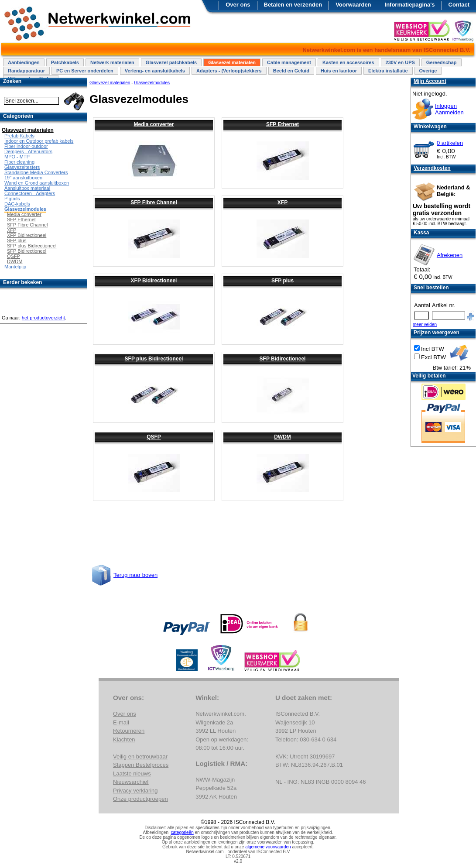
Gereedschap (442, 62)
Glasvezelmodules (25, 209)
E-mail (121, 722)
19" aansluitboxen (23, 178)
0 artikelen (450, 143)
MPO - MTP (17, 157)
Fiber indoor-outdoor (26, 146)
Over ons (238, 5)
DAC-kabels (17, 204)
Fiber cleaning (19, 162)
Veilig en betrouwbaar (140, 756)
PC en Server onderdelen (85, 71)
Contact (459, 5)
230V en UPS (400, 62)
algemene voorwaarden (268, 847)
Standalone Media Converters (36, 172)
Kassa (421, 233)
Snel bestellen (431, 288)
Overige (428, 71)
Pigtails (12, 199)
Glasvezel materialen (232, 62)
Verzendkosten (432, 168)
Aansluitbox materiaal (27, 188)
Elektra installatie (388, 71)
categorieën (182, 832)
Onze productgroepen (140, 799)
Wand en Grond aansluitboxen (37, 183)
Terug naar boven (135, 575)
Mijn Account (430, 81)
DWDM (283, 437)
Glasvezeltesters (22, 167)
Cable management (289, 62)
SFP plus (283, 281)
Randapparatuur (26, 71)
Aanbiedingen (24, 62)
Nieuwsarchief (131, 782)
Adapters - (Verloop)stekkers (229, 71)
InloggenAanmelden (449, 109)
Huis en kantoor (339, 71)
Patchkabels (65, 62)
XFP (283, 202)
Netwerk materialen (112, 62)
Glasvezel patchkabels (171, 62)
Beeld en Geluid (291, 71)
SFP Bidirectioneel (283, 359)
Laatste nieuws (132, 774)
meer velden (425, 324)
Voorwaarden (353, 5)
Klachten (124, 739)
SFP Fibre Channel (154, 202)
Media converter (154, 124)
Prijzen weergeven (437, 333)
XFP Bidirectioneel (154, 281)
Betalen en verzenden (293, 5)
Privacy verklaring (135, 791)
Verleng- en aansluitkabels (155, 71)
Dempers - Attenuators (28, 151)
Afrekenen (450, 255)
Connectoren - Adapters (30, 193)
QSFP (154, 437)
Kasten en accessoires (348, 62)
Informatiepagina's (410, 5)
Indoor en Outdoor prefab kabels (39, 141)
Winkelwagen (430, 127)
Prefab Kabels (19, 136)
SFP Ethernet (283, 124)
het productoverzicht (43, 318)
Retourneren (129, 731)
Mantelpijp (15, 267)
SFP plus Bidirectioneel (154, 359)
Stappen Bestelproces (141, 765)
